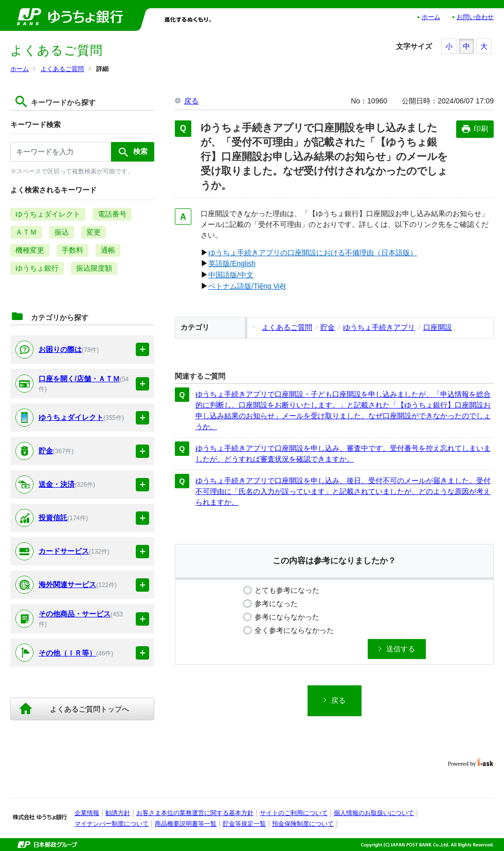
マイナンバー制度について (112, 824)
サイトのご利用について (294, 813)
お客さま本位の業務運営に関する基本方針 (195, 813)
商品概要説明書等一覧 (186, 824)
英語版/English (232, 263)
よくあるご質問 (62, 69)
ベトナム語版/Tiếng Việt (247, 286)
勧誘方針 (118, 813)
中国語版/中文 (231, 275)
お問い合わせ (475, 17)
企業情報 (87, 813)
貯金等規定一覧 (244, 824)
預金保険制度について (303, 824)
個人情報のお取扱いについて (374, 813)
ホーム (431, 17)
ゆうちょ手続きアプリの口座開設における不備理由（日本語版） (313, 253)
